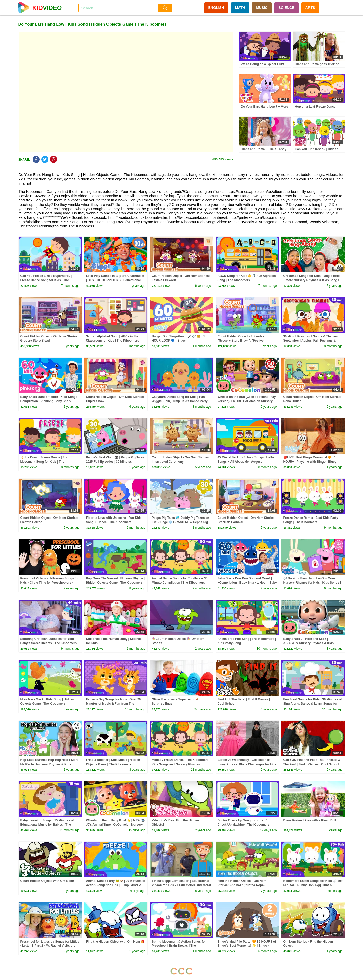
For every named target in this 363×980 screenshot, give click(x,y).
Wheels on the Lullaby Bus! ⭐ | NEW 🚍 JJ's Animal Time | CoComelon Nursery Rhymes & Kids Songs (116, 825)
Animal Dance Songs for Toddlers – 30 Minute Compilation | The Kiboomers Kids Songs (180, 583)
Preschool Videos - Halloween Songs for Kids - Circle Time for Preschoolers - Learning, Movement (50, 583)
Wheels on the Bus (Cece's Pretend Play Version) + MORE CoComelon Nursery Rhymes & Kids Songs (247, 401)
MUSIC (262, 8)
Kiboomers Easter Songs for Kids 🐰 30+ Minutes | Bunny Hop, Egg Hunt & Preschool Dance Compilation (313, 885)
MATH (240, 8)
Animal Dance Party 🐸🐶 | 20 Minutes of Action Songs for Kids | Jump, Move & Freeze (116, 885)
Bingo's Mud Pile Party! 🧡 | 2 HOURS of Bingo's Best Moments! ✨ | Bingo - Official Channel (247, 946)
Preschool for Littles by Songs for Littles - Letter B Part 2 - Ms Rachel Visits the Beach (50, 946)
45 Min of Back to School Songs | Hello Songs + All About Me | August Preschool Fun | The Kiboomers (246, 462)
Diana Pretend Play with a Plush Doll (310, 820)
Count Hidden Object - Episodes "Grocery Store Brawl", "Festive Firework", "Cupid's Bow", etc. (241, 341)
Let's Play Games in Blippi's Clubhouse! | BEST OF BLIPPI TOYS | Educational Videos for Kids (115, 280)
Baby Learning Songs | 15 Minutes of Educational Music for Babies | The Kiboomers (47, 825)
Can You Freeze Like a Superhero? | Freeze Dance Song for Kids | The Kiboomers (46, 280)
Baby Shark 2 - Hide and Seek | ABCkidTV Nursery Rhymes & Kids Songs (309, 643)
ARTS (310, 8)
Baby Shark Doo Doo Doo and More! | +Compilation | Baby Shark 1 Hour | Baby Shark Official (247, 583)
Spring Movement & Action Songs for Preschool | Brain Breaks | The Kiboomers (179, 946)
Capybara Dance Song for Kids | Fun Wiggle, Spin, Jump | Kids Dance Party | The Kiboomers (181, 401)
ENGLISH (216, 8)
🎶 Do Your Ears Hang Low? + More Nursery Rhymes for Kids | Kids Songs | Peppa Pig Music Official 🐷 (312, 583)
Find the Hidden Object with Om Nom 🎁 (115, 942)
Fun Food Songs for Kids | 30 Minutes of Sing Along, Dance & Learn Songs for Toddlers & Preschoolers (313, 704)
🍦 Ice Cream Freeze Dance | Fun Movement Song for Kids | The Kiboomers (44, 462)
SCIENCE (286, 8)
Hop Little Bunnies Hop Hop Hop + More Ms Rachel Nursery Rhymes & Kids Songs (49, 764)
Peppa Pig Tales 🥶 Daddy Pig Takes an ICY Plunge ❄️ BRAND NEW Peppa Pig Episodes (180, 522)
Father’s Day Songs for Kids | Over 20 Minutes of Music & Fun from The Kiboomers (113, 704)
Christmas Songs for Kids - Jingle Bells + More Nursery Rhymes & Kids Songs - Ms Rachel (312, 280)
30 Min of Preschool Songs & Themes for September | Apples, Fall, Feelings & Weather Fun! (313, 341)
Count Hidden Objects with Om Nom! (47, 881)
